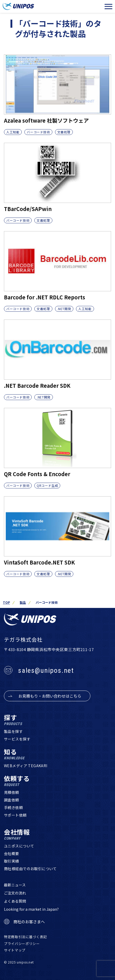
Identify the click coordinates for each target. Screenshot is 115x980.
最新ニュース (15, 885)
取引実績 (12, 861)
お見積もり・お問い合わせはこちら (50, 696)
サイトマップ (15, 950)
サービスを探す (17, 739)
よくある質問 (15, 901)
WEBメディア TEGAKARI (26, 766)
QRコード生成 (47, 485)
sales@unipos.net (46, 670)
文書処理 (64, 132)
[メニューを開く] (108, 7)
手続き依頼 (13, 807)
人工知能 (13, 132)
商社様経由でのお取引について (30, 869)
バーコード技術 (38, 132)
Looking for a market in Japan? (31, 909)
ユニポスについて (19, 846)
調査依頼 (12, 800)
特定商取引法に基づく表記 (25, 937)
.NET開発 (64, 309)
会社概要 (12, 853)
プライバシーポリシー (22, 944)
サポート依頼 (15, 815)
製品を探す (13, 731)
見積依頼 (12, 792)
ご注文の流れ (15, 893)
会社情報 (17, 834)
